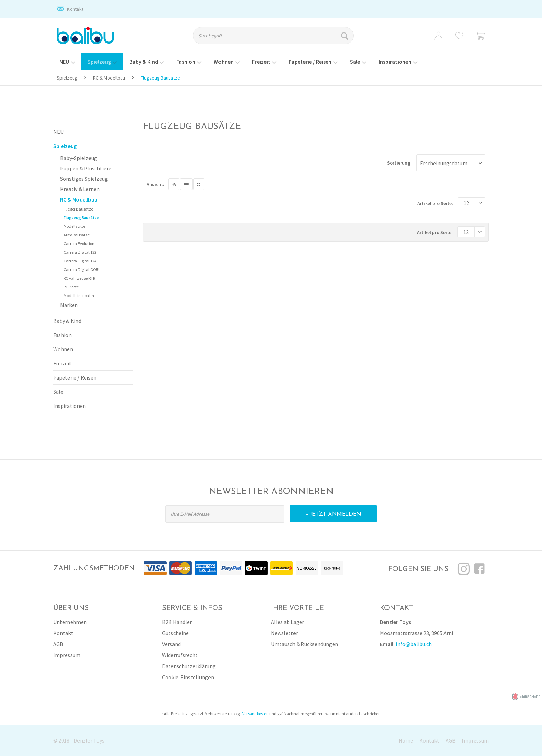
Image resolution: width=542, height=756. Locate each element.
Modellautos (74, 226)
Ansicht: (156, 184)
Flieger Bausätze (78, 209)
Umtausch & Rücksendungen (305, 644)
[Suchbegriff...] (273, 36)
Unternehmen (70, 622)
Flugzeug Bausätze (81, 218)
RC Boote (71, 287)
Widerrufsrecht (180, 655)
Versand (171, 644)
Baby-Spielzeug (79, 158)
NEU (58, 132)
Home (406, 740)
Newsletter (284, 633)
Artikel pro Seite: (435, 203)
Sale (58, 392)
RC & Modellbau (79, 199)
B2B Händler (177, 622)
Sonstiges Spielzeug (84, 179)
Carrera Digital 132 (80, 252)
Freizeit (62, 363)
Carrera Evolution (79, 244)
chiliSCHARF (526, 696)
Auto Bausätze (77, 235)
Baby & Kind (67, 321)
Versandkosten (255, 714)
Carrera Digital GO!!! (81, 269)
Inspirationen (69, 406)
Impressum (67, 655)
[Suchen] (345, 36)
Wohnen (63, 349)
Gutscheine (175, 633)
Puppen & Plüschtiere (86, 168)
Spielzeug (65, 146)
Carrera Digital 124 (80, 261)
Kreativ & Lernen (80, 189)
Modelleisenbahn (79, 295)
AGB (58, 644)
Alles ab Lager (288, 622)
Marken (69, 305)
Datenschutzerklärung (189, 666)
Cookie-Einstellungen (188, 677)
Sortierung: (399, 163)
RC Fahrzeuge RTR (79, 278)
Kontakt (75, 9)
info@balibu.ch (414, 644)
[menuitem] (279, 39)
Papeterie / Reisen (75, 377)
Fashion (62, 335)
